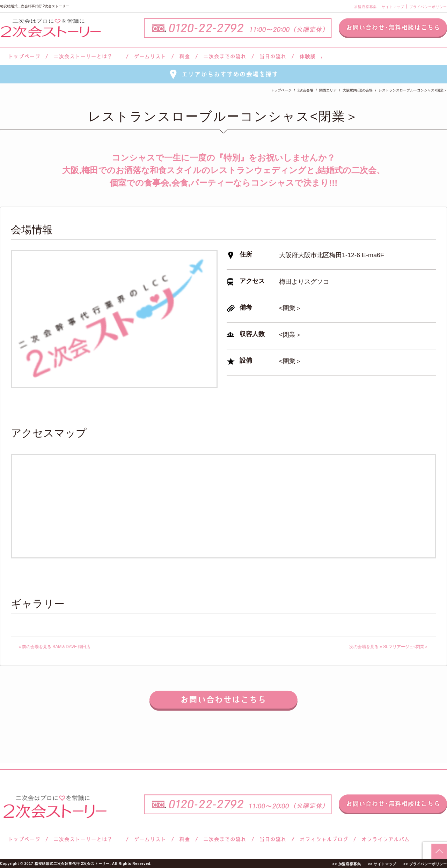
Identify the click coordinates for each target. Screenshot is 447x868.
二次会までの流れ (225, 56)
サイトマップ (393, 7)
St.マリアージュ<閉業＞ (406, 647)
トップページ (23, 56)
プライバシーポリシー (428, 7)
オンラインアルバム (384, 839)
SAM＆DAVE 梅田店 (71, 647)
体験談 (307, 56)
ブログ (324, 839)
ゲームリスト (150, 56)
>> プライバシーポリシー (425, 864)
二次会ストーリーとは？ (87, 56)
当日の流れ (273, 56)
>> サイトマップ (382, 864)
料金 (185, 56)
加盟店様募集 (365, 7)
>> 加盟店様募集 (347, 864)
